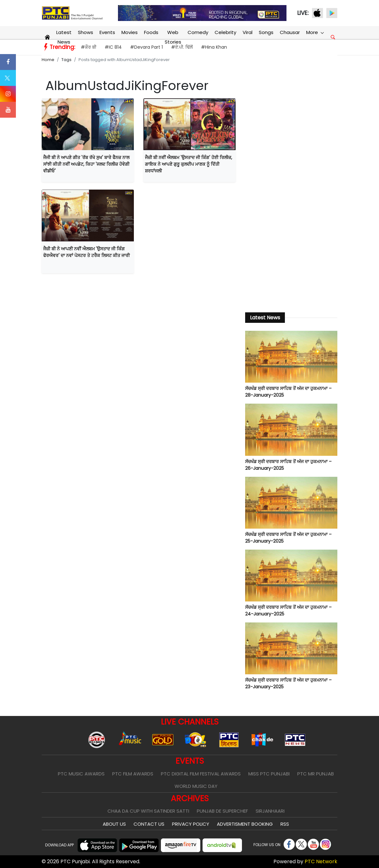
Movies (130, 32)
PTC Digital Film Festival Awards (201, 774)
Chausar (290, 32)
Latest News (64, 37)
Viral (248, 32)
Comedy (198, 32)
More (315, 32)
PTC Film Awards (133, 774)
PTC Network (321, 861)
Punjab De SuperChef (222, 811)
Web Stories (173, 37)
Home (48, 60)
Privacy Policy (191, 824)
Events (107, 32)
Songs (266, 32)
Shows (86, 32)
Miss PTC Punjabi (269, 774)
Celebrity (225, 32)
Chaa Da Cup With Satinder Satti (148, 811)
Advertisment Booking (245, 824)
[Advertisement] (291, 202)
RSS (285, 824)
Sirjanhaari (270, 811)
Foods (151, 32)
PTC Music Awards (81, 774)
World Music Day (196, 786)
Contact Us (149, 824)
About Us (114, 824)
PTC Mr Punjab (316, 774)
